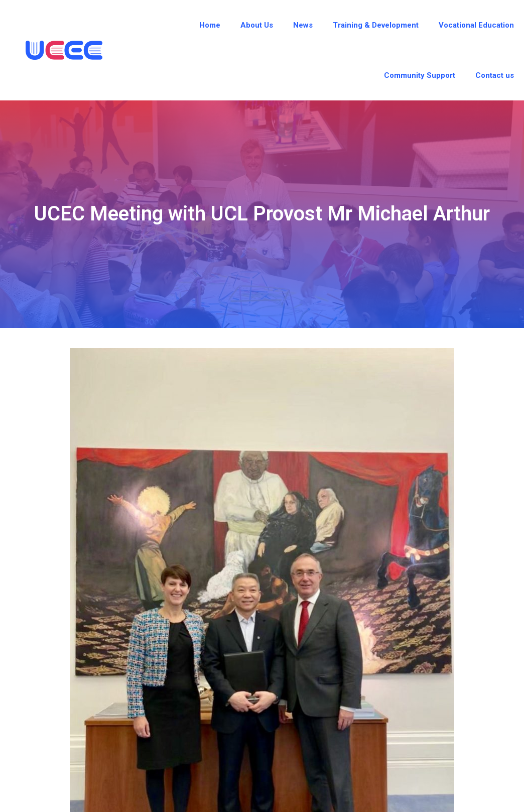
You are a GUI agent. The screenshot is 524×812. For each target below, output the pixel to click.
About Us (257, 25)
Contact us (495, 75)
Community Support (420, 75)
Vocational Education (476, 25)
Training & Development (376, 25)
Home (210, 25)
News (303, 25)
